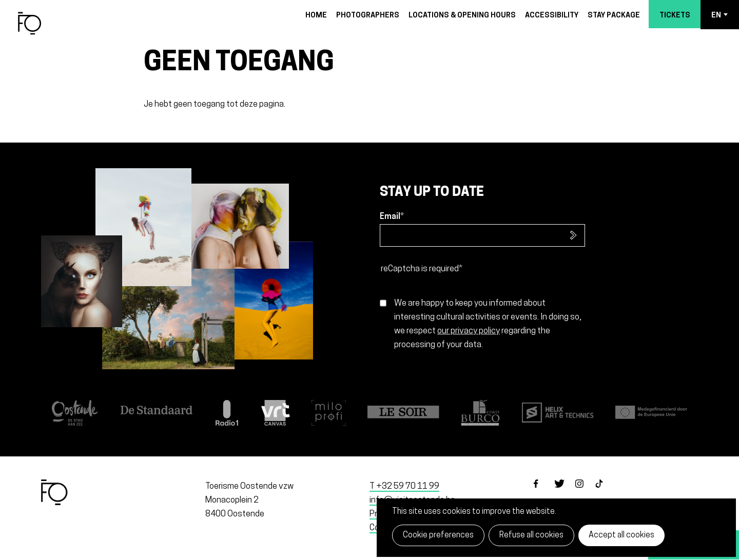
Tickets (675, 16)
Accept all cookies (621, 535)
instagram (585, 492)
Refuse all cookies (531, 535)
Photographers (368, 16)
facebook (544, 492)
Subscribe (573, 235)
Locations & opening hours (462, 16)
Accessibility (552, 16)
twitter (565, 492)
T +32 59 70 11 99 (404, 486)
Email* (392, 217)
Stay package (614, 16)
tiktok (606, 492)
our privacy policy (469, 331)
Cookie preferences (438, 535)
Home (316, 16)
